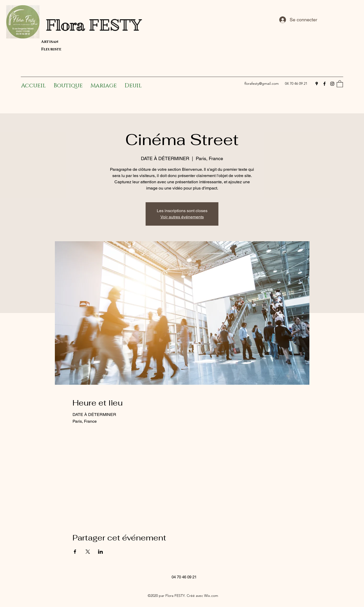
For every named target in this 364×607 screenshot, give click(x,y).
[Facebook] (324, 84)
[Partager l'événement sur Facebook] (75, 552)
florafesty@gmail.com (262, 83)
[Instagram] (332, 84)
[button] (340, 84)
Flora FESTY (125, 25)
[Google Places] (317, 84)
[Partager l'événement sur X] (88, 552)
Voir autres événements (182, 217)
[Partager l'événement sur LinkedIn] (100, 552)
